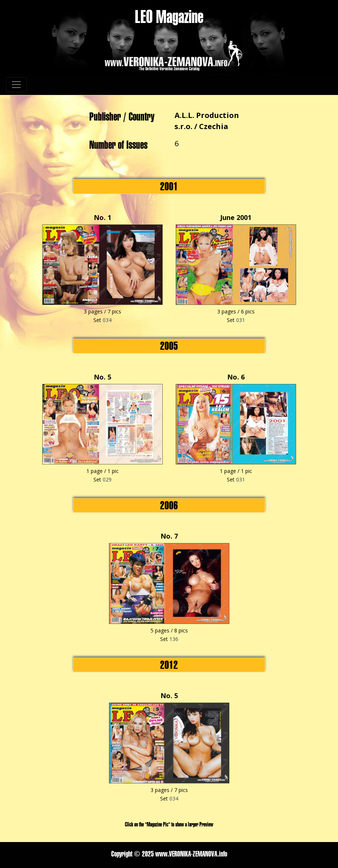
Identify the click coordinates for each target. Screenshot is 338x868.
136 (174, 639)
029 (107, 479)
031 (241, 320)
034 (107, 320)
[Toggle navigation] (16, 85)
